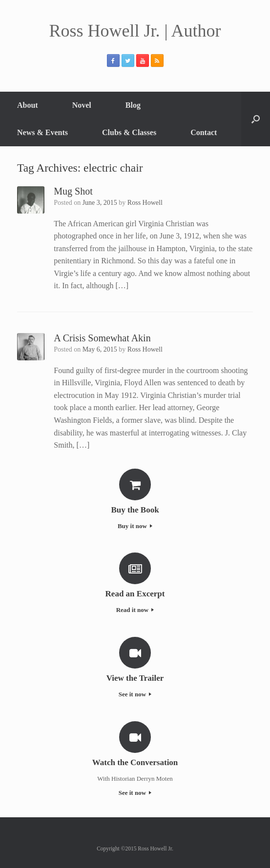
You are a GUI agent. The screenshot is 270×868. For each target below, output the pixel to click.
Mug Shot (73, 191)
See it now (135, 694)
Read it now (135, 610)
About (28, 105)
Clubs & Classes (129, 132)
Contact (204, 132)
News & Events (42, 132)
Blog (133, 105)
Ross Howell (145, 203)
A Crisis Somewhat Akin (102, 338)
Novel (82, 105)
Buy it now (135, 526)
